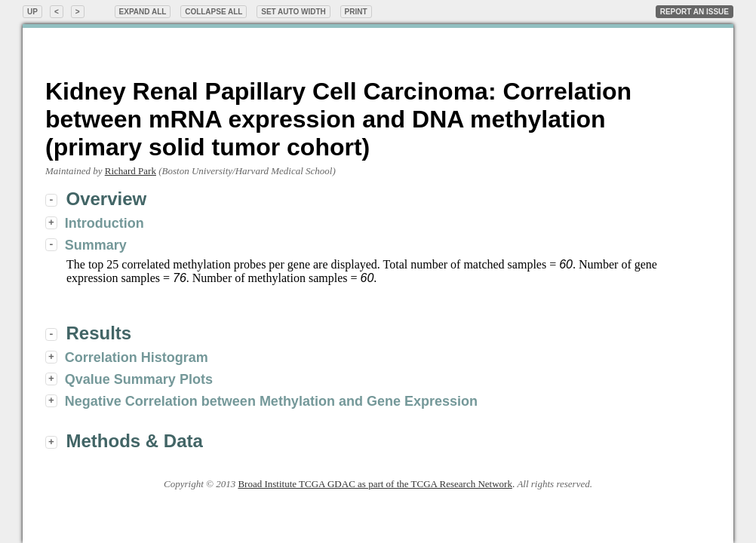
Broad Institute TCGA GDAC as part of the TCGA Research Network (375, 484)
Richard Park (131, 171)
